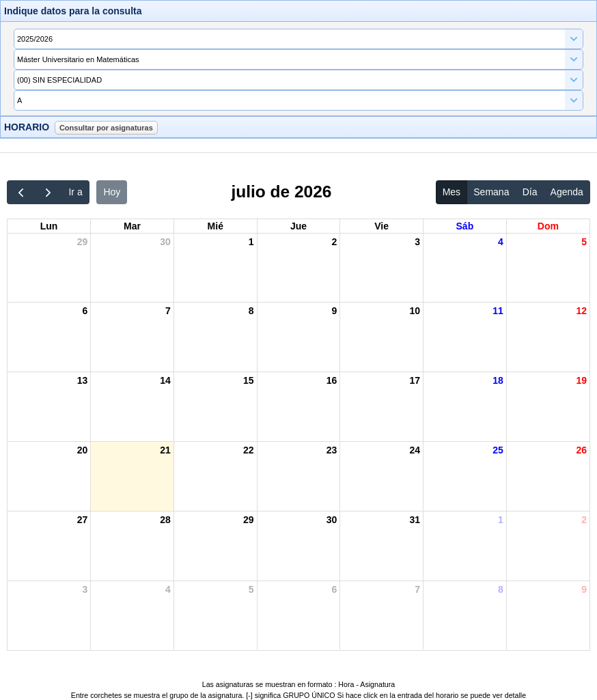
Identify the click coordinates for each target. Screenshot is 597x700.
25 (498, 450)
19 (581, 380)
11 (498, 311)
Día (530, 192)
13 (83, 380)
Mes (452, 192)
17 (415, 380)
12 (581, 311)
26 (581, 450)
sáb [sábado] (465, 226)
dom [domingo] (548, 226)
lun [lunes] (49, 226)
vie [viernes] (381, 226)
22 (249, 450)
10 (415, 311)
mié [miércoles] (216, 226)
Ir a (75, 192)
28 (165, 520)
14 (165, 380)
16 (332, 380)
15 (249, 380)
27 (83, 520)
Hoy (112, 192)
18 (498, 380)
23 (332, 450)
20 (83, 450)
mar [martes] (132, 226)
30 (165, 242)
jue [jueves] (298, 226)
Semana (491, 192)
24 (415, 450)
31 (415, 520)
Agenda (567, 192)
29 (83, 242)
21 (165, 450)
